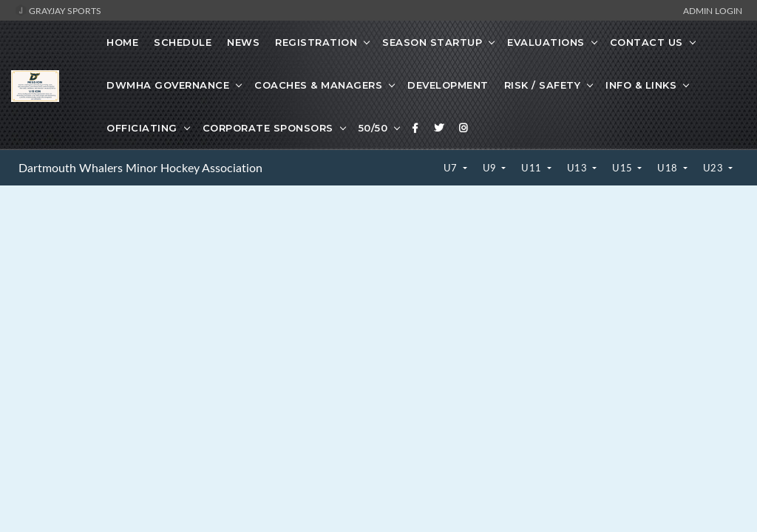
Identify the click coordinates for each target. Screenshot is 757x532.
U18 (669, 168)
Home (122, 42)
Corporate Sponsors (268, 128)
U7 (452, 168)
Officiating (142, 128)
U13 (578, 168)
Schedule (183, 42)
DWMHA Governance (168, 85)
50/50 (373, 128)
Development (448, 85)
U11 (533, 168)
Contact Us (646, 42)
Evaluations (546, 42)
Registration (316, 42)
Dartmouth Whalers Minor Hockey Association (140, 168)
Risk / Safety (543, 85)
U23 (714, 168)
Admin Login (713, 10)
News (243, 42)
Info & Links (641, 85)
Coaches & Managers (318, 85)
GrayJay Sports (58, 10)
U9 (491, 168)
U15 (624, 168)
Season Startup (432, 42)
